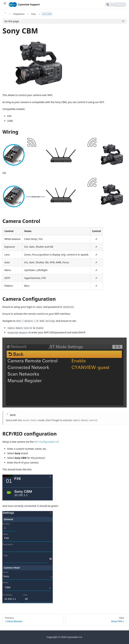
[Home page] (5, 14)
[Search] (116, 5)
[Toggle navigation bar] (5, 5)
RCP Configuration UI (46, 442)
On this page (12, 21)
